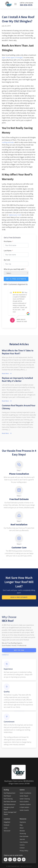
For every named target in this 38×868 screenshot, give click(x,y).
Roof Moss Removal (10, 802)
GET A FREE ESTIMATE (16, 279)
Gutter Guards (24, 810)
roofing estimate (8, 142)
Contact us (5, 655)
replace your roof (15, 215)
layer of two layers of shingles (12, 58)
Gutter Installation (25, 793)
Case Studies (24, 842)
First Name (8, 241)
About (22, 828)
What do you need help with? (14, 269)
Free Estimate (24, 836)
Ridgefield (7, 822)
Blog (21, 825)
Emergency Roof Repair (9, 808)
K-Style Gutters (24, 807)
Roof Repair (7, 796)
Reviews (22, 831)
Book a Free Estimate (19, 597)
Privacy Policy (24, 851)
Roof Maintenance (10, 804)
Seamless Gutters (25, 804)
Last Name (8, 251)
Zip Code (7, 260)
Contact (22, 848)
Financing (23, 833)
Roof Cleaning (8, 799)
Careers (22, 845)
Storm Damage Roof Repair (10, 813)
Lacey (6, 828)
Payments (23, 822)
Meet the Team (19, 650)
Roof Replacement (10, 793)
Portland (6, 825)
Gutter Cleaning (25, 799)
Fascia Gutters (24, 802)
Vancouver (7, 831)
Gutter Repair (24, 796)
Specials (22, 839)
